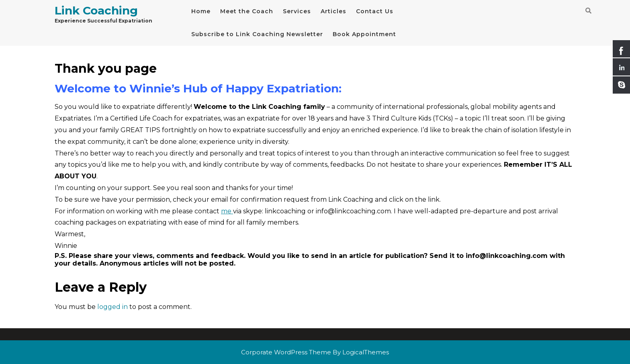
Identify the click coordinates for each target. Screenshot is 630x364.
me (227, 211)
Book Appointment (364, 34)
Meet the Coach (247, 11)
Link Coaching (96, 10)
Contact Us (375, 11)
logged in (112, 307)
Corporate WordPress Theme (286, 352)
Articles (333, 11)
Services (297, 11)
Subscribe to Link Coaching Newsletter (257, 34)
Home (201, 11)
